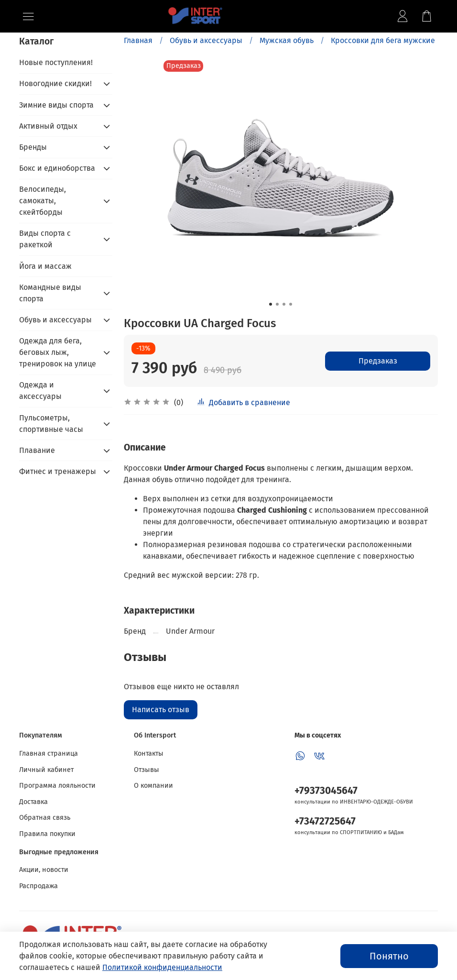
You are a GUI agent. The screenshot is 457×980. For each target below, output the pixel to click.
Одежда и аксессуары (40, 391)
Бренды (33, 147)
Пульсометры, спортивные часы (51, 424)
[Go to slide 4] (291, 304)
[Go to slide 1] (271, 304)
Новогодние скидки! (55, 83)
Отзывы (147, 770)
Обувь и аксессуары (206, 40)
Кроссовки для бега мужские (383, 40)
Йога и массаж (45, 266)
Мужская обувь (287, 40)
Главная (138, 40)
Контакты (149, 754)
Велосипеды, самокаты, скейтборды (43, 201)
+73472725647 (325, 821)
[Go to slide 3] (284, 304)
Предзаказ (378, 361)
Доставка (33, 802)
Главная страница (49, 754)
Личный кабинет (46, 770)
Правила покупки (47, 834)
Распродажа (38, 886)
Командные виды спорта (50, 293)
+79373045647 (326, 791)
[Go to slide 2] (277, 304)
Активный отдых (48, 126)
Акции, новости (44, 870)
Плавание (37, 450)
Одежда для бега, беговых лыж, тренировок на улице (58, 352)
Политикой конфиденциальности (162, 967)
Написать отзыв (161, 710)
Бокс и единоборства (57, 168)
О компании (153, 786)
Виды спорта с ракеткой (45, 239)
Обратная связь (45, 818)
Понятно (389, 956)
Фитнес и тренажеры (58, 471)
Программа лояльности (57, 786)
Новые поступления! (56, 62)
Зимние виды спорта (56, 105)
